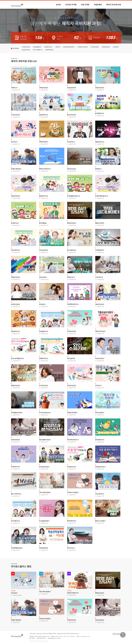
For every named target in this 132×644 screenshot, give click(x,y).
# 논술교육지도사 (26, 50)
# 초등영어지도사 (48, 47)
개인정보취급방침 (116, 634)
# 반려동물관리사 (37, 47)
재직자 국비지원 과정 (114, 4)
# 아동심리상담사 (106, 47)
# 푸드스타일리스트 (37, 50)
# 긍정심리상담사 (26, 47)
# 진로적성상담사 (49, 50)
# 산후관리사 (116, 47)
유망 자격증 (85, 4)
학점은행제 (98, 4)
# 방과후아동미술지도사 (69, 47)
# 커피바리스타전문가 (82, 47)
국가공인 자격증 (71, 4)
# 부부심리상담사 (95, 47)
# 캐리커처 (57, 47)
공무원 (58, 4)
